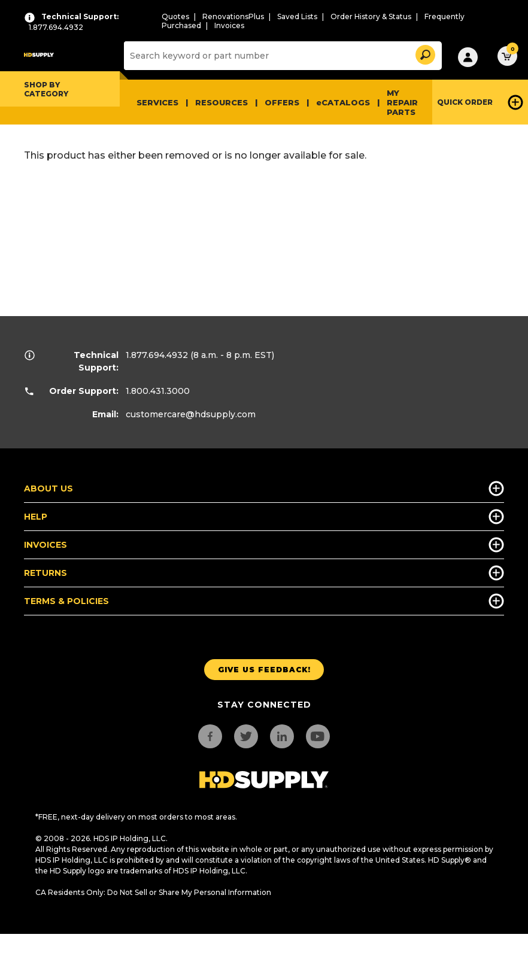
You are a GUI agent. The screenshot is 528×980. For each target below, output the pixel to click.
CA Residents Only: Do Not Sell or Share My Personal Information (153, 892)
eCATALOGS (343, 102)
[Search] (281, 56)
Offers (282, 102)
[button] (424, 53)
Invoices (229, 25)
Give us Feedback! (264, 670)
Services (157, 102)
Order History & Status (371, 16)
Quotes (175, 16)
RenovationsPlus (233, 16)
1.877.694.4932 (157, 355)
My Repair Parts (402, 102)
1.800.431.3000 (158, 391)
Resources (221, 102)
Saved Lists (297, 16)
